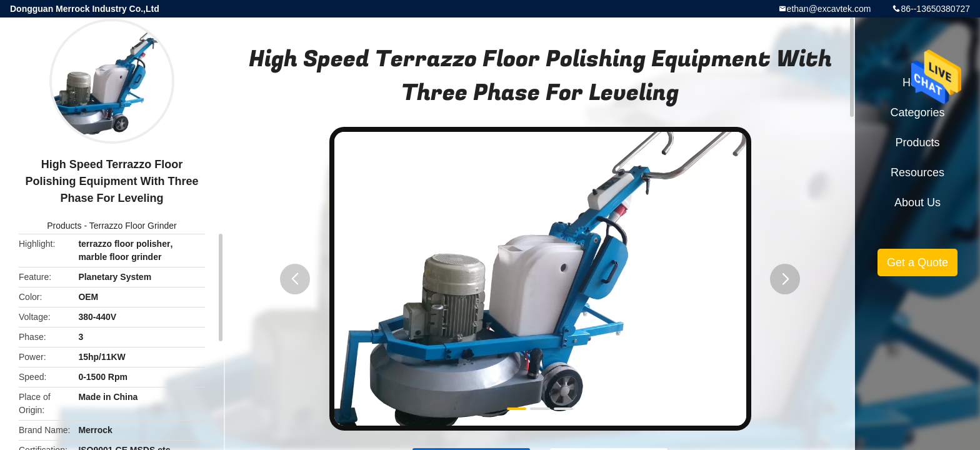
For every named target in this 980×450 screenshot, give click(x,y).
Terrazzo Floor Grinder (133, 226)
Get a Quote (917, 262)
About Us (917, 202)
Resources (917, 172)
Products (64, 226)
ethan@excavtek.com (829, 9)
